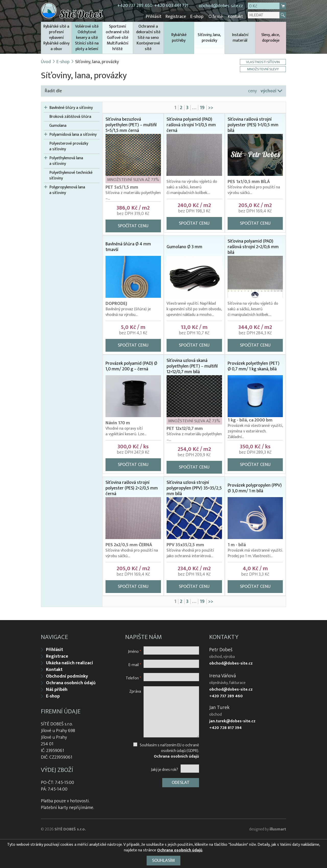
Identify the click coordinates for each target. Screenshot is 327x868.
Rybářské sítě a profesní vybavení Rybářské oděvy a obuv (56, 37)
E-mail (135, 664)
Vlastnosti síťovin (263, 62)
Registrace (177, 17)
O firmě (216, 17)
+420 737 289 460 (135, 6)
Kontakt (235, 17)
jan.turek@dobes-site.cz (232, 721)
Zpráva (135, 691)
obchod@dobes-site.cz (221, 6)
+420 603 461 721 (171, 6)
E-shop (197, 17)
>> (211, 107)
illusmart (278, 829)
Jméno (135, 651)
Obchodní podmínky (67, 676)
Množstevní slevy (263, 69)
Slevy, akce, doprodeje (271, 37)
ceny (252, 91)
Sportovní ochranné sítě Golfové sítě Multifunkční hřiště (118, 37)
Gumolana (58, 125)
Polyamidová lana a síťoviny (73, 134)
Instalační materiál (240, 37)
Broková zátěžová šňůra (70, 117)
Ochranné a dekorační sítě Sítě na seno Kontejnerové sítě (148, 37)
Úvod (46, 62)
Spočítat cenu (133, 226)
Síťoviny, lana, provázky (209, 42)
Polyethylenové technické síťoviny (71, 175)
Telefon (133, 677)
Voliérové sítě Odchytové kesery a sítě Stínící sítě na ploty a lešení (87, 37)
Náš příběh (57, 689)
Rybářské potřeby (179, 37)
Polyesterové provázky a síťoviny (69, 146)
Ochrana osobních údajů (71, 682)
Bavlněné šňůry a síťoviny (71, 108)
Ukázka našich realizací (69, 663)
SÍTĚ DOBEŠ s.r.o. (70, 829)
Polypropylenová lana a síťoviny (67, 190)
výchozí (268, 91)
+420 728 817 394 (225, 727)
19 (202, 107)
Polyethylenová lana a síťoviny (66, 161)
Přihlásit (155, 17)
